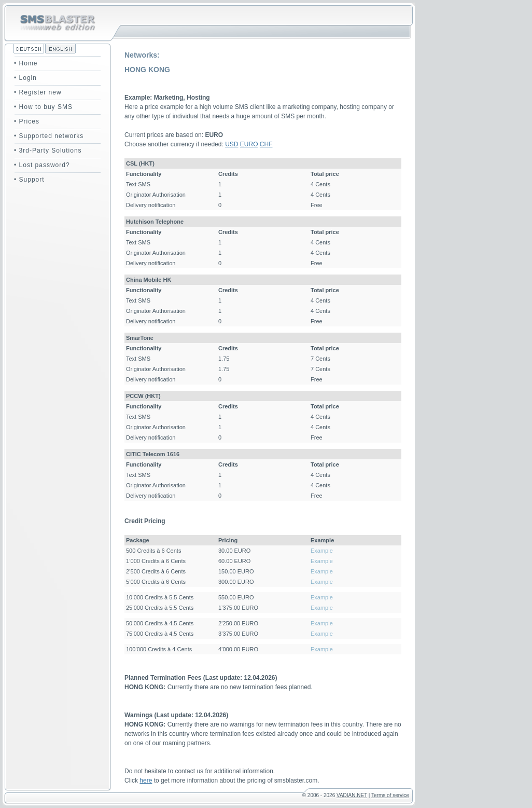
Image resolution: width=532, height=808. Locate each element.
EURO (249, 144)
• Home (26, 63)
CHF (266, 144)
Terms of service (390, 795)
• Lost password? (42, 165)
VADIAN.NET (352, 795)
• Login (25, 78)
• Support (29, 180)
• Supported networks (49, 136)
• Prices (27, 121)
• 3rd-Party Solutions (48, 150)
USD (232, 144)
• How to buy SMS (43, 107)
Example (322, 551)
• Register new (38, 92)
